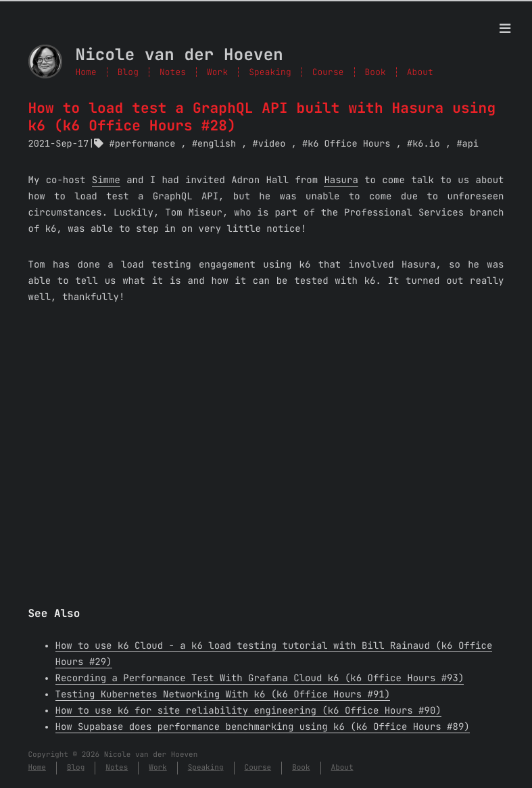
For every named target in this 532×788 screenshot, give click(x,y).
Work (217, 72)
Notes (173, 72)
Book (376, 72)
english (217, 144)
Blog (128, 72)
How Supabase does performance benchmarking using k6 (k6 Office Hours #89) (263, 727)
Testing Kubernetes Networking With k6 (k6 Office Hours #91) (223, 695)
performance (145, 144)
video (272, 144)
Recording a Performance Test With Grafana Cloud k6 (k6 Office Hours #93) (260, 679)
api (470, 144)
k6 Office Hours (349, 144)
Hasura (341, 180)
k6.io (426, 144)
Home (86, 72)
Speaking (270, 72)
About (420, 72)
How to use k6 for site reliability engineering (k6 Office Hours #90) (248, 711)
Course (328, 72)
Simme (106, 180)
